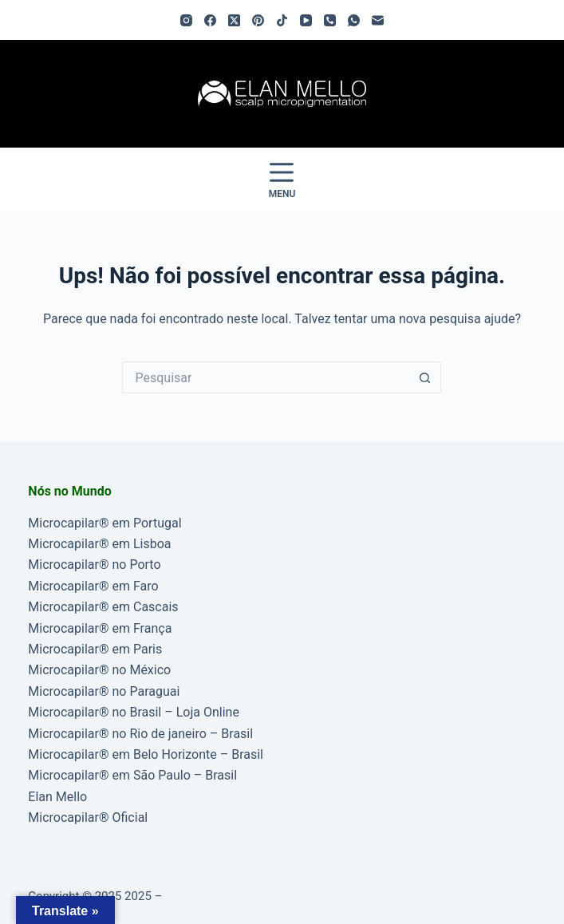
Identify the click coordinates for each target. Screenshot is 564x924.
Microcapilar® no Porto (94, 565)
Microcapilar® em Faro (93, 586)
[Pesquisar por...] (266, 377)
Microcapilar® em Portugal (105, 523)
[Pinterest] (258, 20)
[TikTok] (282, 20)
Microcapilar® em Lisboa (99, 544)
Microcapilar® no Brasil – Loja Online (134, 712)
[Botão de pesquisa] (425, 377)
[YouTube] (306, 20)
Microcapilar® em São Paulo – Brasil (132, 775)
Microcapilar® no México (99, 670)
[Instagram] (186, 20)
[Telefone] (330, 20)
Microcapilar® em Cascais (103, 607)
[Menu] (282, 180)
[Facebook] (210, 20)
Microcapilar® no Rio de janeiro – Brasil (140, 734)
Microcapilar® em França (100, 628)
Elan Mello (57, 797)
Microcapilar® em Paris (95, 649)
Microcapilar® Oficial (88, 817)
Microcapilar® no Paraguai (104, 691)
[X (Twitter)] (234, 20)
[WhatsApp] (354, 20)
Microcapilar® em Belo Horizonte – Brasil (146, 754)
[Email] (378, 20)
